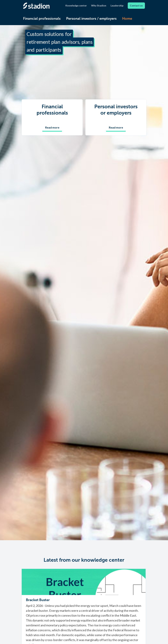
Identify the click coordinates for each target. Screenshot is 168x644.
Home (127, 18)
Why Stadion (99, 5)
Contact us (136, 5)
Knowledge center (76, 5)
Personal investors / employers (91, 18)
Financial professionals (42, 18)
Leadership (117, 5)
